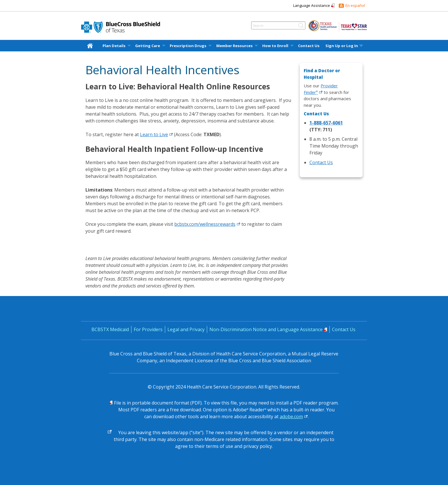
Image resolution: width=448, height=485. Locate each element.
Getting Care (148, 46)
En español (355, 5)
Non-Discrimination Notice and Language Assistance (266, 329)
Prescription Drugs (188, 46)
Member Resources (234, 46)
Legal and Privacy (186, 329)
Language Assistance (312, 5)
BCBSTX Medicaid (110, 329)
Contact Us (309, 46)
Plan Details (114, 46)
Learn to (156, 134)
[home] (91, 46)
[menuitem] (91, 46)
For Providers (148, 329)
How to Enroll (275, 46)
